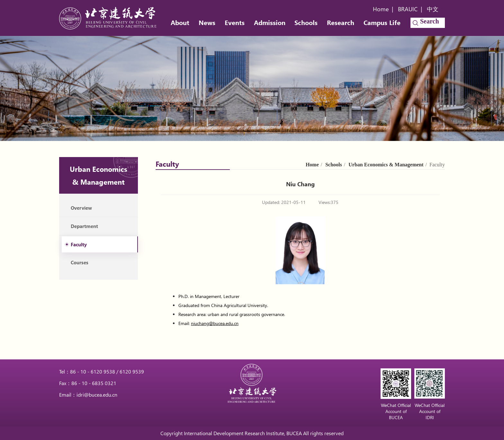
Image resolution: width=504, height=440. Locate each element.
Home (381, 9)
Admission (270, 22)
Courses (80, 262)
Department (84, 226)
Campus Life (382, 22)
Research (341, 22)
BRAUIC (408, 9)
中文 (433, 9)
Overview (81, 208)
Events (235, 22)
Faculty (79, 244)
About (180, 22)
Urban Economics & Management (386, 165)
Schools (306, 22)
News (207, 22)
